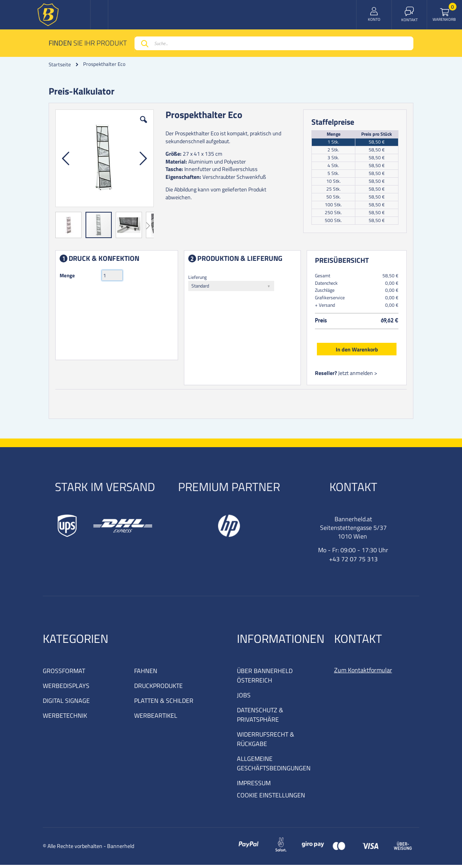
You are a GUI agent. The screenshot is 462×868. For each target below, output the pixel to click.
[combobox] (274, 43)
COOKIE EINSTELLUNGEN (271, 798)
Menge (69, 277)
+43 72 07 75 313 (353, 562)
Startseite (60, 64)
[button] (144, 127)
